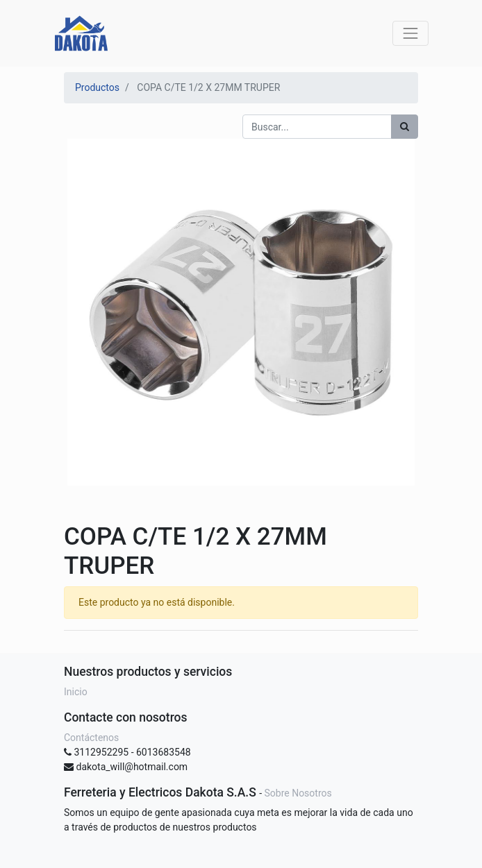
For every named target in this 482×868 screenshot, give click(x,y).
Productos (97, 87)
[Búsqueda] (405, 127)
